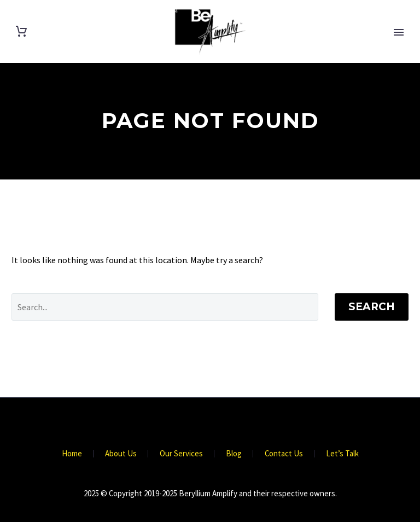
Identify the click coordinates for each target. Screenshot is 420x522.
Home (72, 454)
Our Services (181, 454)
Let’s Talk (342, 454)
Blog (234, 454)
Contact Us (284, 454)
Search (372, 307)
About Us (121, 454)
